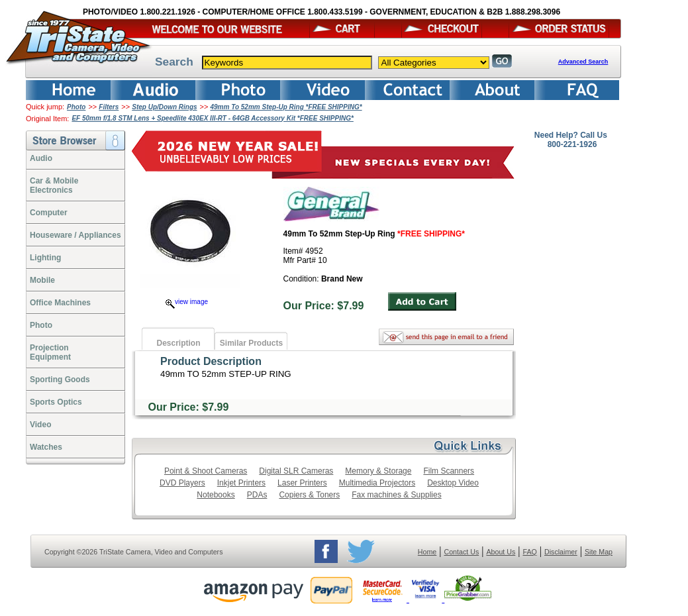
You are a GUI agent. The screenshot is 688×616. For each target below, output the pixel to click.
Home (427, 552)
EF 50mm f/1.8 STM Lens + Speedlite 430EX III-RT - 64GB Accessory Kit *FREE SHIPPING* (212, 118)
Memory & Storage (378, 471)
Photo (76, 107)
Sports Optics (56, 402)
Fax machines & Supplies (396, 495)
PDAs (257, 495)
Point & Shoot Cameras (206, 471)
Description (178, 343)
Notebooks (216, 495)
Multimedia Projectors (377, 483)
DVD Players (182, 483)
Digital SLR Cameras (296, 471)
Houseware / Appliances (75, 235)
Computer (49, 213)
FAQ (529, 552)
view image (187, 302)
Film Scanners (449, 471)
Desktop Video (453, 483)
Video (40, 425)
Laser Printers (302, 483)
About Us (501, 552)
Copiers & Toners (309, 495)
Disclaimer (561, 552)
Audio (41, 158)
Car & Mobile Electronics (54, 185)
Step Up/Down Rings (164, 107)
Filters (109, 107)
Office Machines (60, 303)
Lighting (45, 258)
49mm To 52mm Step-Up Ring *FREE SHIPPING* (286, 107)
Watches (46, 447)
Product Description (211, 361)
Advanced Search (583, 62)
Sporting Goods (60, 380)
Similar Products (251, 343)
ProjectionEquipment (50, 352)
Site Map (599, 552)
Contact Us (462, 552)
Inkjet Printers (241, 483)
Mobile (42, 280)
